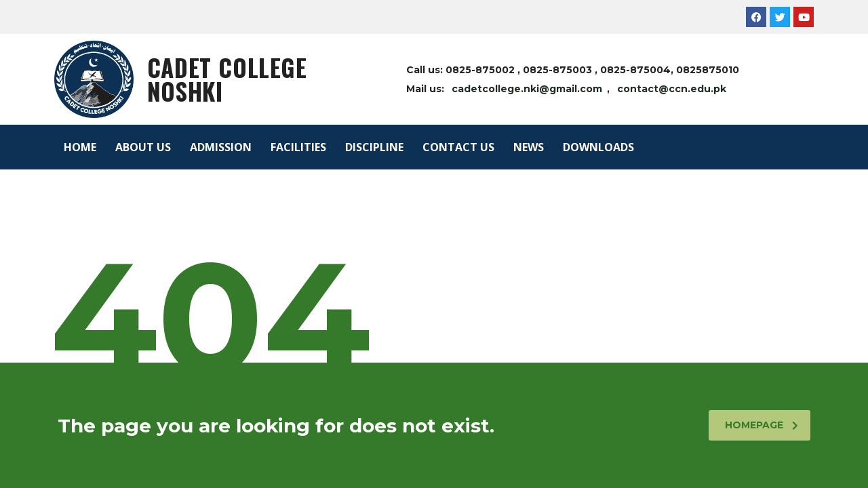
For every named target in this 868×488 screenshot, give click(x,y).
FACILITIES (298, 147)
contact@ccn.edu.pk (672, 89)
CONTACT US (458, 147)
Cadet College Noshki (227, 79)
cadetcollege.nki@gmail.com (527, 89)
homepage (762, 425)
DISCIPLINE (374, 147)
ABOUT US (143, 147)
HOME (80, 147)
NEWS (529, 147)
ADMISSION (221, 147)
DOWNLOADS (598, 147)
